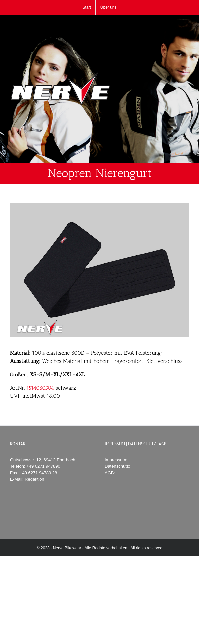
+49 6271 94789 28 (38, 473)
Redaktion (35, 479)
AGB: (110, 473)
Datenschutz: (117, 466)
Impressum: (116, 460)
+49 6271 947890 (43, 466)
